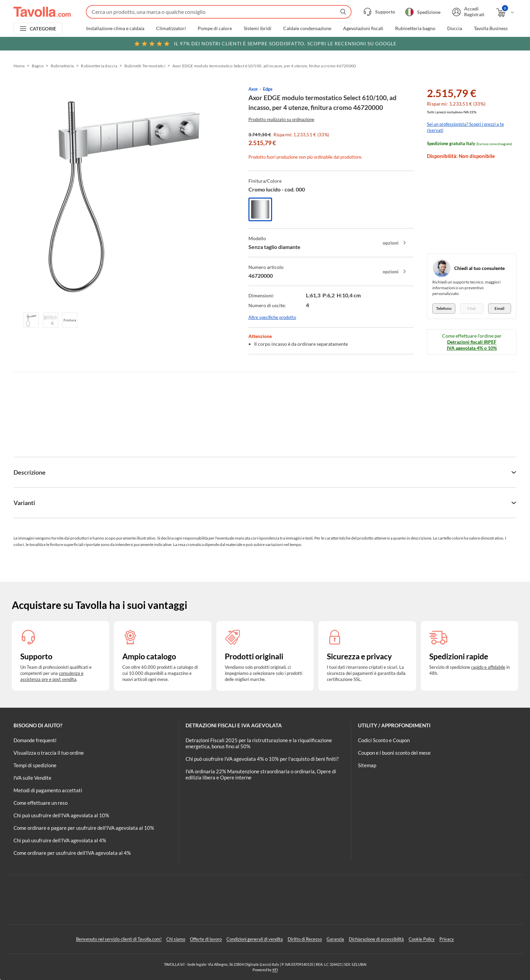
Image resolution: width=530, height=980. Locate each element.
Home (19, 66)
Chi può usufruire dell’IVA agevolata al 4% (60, 840)
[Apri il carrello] (505, 13)
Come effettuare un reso (41, 803)
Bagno (38, 66)
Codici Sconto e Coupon (384, 740)
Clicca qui (470, 43)
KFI (275, 970)
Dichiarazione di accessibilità (376, 939)
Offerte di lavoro (206, 939)
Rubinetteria (62, 66)
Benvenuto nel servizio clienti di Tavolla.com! (119, 939)
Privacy (447, 939)
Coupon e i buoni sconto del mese (394, 753)
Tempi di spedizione (35, 765)
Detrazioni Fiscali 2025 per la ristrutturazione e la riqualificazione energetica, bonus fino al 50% (259, 743)
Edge (268, 89)
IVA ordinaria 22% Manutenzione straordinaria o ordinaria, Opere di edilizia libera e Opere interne (261, 774)
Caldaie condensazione (307, 28)
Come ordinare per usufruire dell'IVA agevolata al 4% (72, 853)
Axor (253, 89)
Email (499, 308)
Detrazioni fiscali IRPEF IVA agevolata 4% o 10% (472, 345)
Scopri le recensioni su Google (265, 44)
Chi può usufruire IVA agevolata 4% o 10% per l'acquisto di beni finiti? (262, 759)
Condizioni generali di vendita (255, 939)
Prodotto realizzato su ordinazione (281, 119)
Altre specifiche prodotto (272, 317)
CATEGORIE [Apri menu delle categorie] (43, 29)
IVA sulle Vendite (32, 778)
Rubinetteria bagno (415, 28)
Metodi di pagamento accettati (48, 790)
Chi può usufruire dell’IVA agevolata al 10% (61, 815)
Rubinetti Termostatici (145, 66)
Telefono (444, 308)
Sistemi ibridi (258, 28)
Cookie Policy (422, 939)
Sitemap (367, 765)
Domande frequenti (35, 740)
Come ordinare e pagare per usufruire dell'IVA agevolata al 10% (84, 828)
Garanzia (335, 939)
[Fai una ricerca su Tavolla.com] (219, 12)
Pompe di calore (215, 28)
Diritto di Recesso (305, 939)
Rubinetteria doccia (99, 66)
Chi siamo (176, 939)
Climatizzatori (171, 28)
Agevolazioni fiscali (363, 28)
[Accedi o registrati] (467, 12)
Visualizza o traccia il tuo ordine (49, 753)
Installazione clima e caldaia (115, 28)
